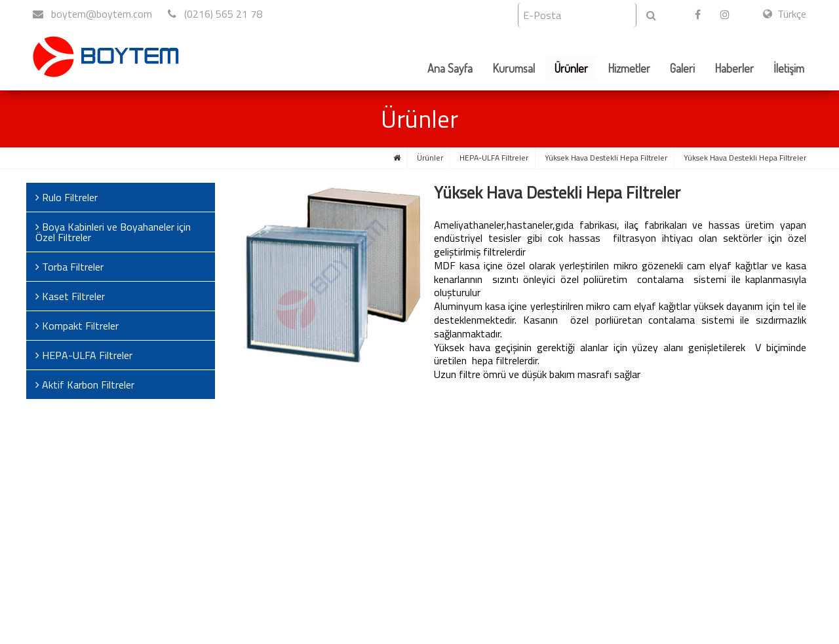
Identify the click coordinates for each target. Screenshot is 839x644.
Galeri (682, 68)
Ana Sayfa (450, 68)
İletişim (789, 68)
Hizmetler (629, 68)
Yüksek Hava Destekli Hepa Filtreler (606, 158)
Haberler (734, 68)
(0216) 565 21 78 (215, 14)
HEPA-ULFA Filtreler (494, 158)
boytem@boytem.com (92, 14)
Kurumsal (514, 68)
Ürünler (571, 68)
